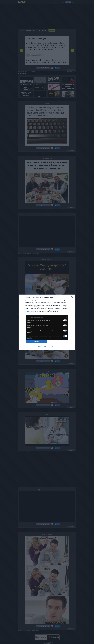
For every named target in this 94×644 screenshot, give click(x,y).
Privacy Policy (55, 347)
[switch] (65, 320)
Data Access (47, 347)
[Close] (72, 297)
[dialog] (47, 322)
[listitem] (47, 317)
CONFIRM (36, 342)
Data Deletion (39, 347)
